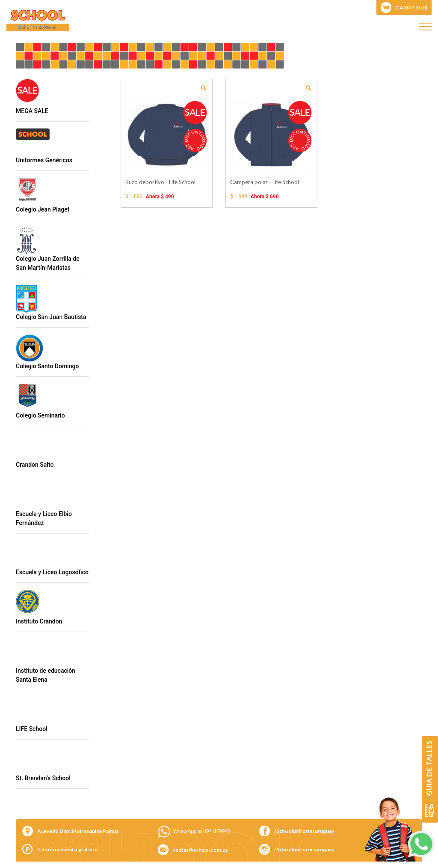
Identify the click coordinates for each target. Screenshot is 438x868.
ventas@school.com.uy (200, 850)
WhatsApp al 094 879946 (202, 831)
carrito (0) (411, 7)
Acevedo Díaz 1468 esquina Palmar (78, 831)
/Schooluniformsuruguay (304, 831)
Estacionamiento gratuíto (68, 849)
